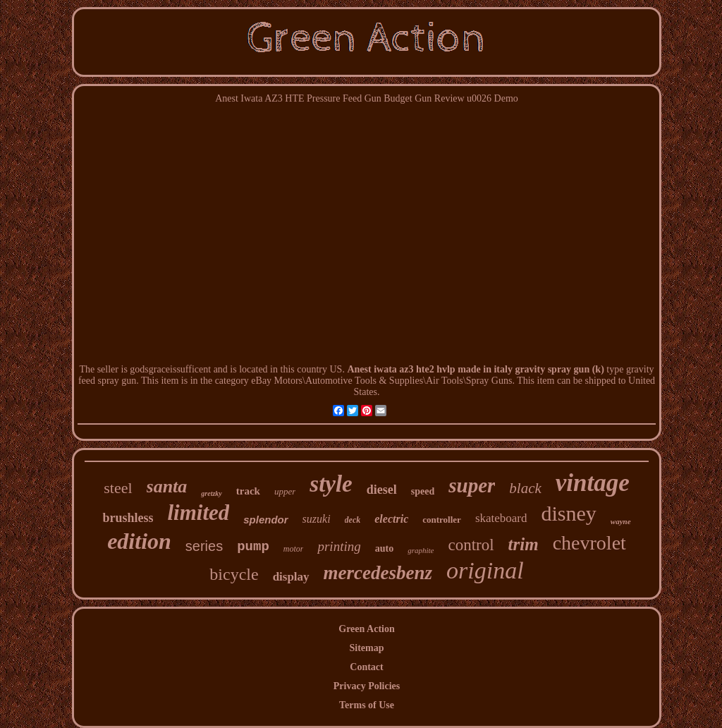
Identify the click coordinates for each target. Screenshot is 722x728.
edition (139, 541)
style (331, 484)
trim (524, 544)
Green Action (366, 629)
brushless (128, 518)
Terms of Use (367, 705)
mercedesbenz (378, 573)
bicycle (234, 574)
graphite (421, 550)
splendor (265, 520)
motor (294, 549)
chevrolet (589, 543)
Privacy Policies (367, 686)
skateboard (501, 518)
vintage (593, 483)
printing (339, 546)
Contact (366, 667)
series (204, 546)
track (248, 491)
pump (253, 547)
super (472, 485)
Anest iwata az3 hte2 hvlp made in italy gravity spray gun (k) (475, 369)
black (525, 488)
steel (118, 488)
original (485, 570)
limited (198, 512)
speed (423, 491)
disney (569, 513)
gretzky (211, 493)
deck (353, 520)
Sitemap (367, 648)
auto (384, 548)
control (471, 545)
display (291, 577)
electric (391, 519)
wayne (621, 521)
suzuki (317, 519)
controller (442, 520)
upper (285, 491)
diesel (382, 490)
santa (167, 486)
